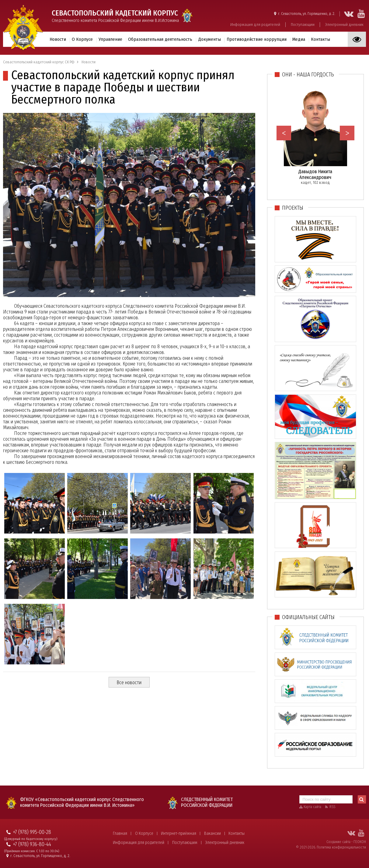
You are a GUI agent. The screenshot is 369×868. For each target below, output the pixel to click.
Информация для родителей (255, 24)
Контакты (320, 39)
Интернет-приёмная (179, 833)
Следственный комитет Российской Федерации (207, 802)
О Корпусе (82, 39)
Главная (120, 833)
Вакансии (212, 833)
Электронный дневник (344, 24)
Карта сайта (312, 807)
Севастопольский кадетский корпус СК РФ (39, 62)
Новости (58, 39)
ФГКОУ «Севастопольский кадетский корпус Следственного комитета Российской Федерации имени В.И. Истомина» (82, 802)
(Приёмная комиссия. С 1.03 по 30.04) (32, 851)
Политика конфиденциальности (341, 847)
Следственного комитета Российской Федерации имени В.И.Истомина (115, 16)
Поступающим (303, 24)
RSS (332, 807)
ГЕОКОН (360, 842)
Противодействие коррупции (257, 39)
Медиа (299, 39)
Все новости (129, 682)
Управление (110, 39)
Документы (210, 39)
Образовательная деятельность (160, 39)
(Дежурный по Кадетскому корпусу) (31, 839)
